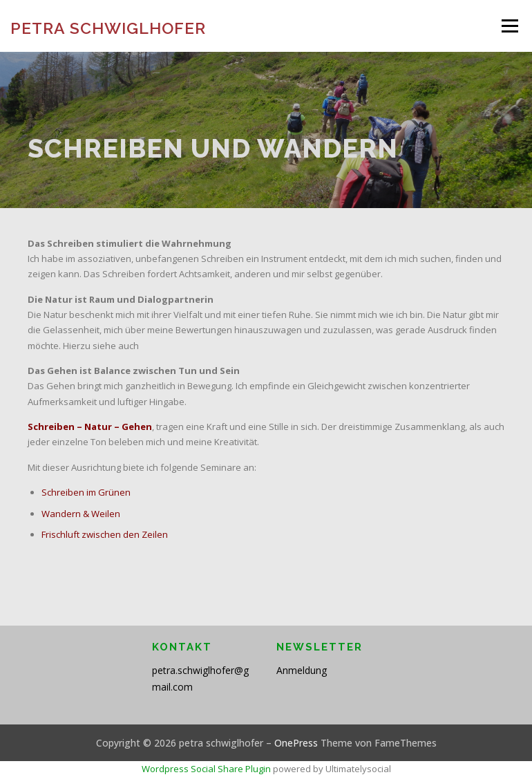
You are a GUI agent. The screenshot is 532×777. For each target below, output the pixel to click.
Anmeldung (302, 670)
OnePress (296, 743)
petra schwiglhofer (108, 27)
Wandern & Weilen (81, 514)
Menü (510, 26)
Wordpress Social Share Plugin (207, 769)
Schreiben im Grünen (86, 492)
